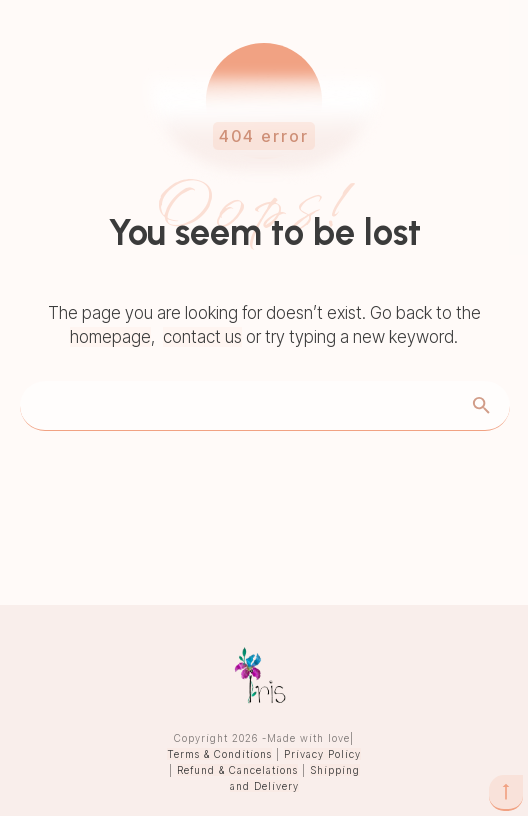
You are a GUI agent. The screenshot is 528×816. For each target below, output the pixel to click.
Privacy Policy (322, 754)
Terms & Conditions (219, 754)
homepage (110, 337)
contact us (202, 337)
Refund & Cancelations (237, 770)
